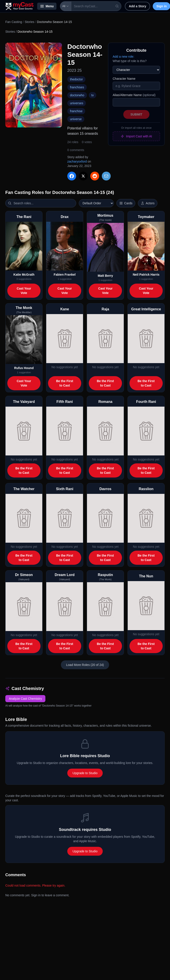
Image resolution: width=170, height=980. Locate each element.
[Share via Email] (106, 176)
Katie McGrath (24, 275)
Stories (29, 22)
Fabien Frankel (65, 275)
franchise (76, 111)
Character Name (124, 79)
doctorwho (77, 95)
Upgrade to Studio (85, 773)
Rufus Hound (24, 368)
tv (93, 95)
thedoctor (76, 79)
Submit (136, 114)
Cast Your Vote (24, 291)
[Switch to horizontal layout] (126, 203)
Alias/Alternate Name (134, 95)
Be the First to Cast (65, 383)
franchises (77, 87)
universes (77, 103)
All (66, 6)
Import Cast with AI (136, 136)
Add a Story (138, 6)
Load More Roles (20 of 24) (85, 665)
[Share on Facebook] (72, 176)
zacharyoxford (77, 161)
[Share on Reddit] (95, 176)
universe (76, 119)
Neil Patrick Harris (146, 275)
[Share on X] (83, 176)
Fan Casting (14, 22)
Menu (47, 6)
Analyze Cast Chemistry (25, 699)
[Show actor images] (148, 203)
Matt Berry (105, 276)
